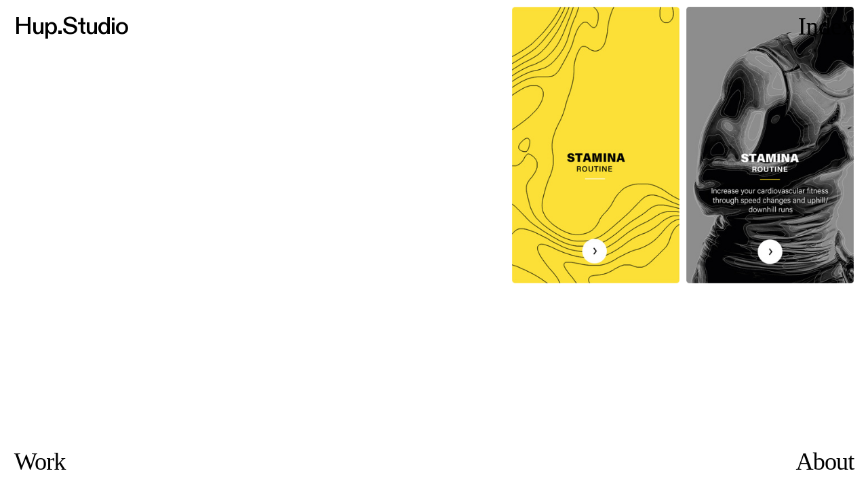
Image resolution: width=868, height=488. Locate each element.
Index (826, 26)
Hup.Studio (71, 26)
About (825, 462)
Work (40, 462)
